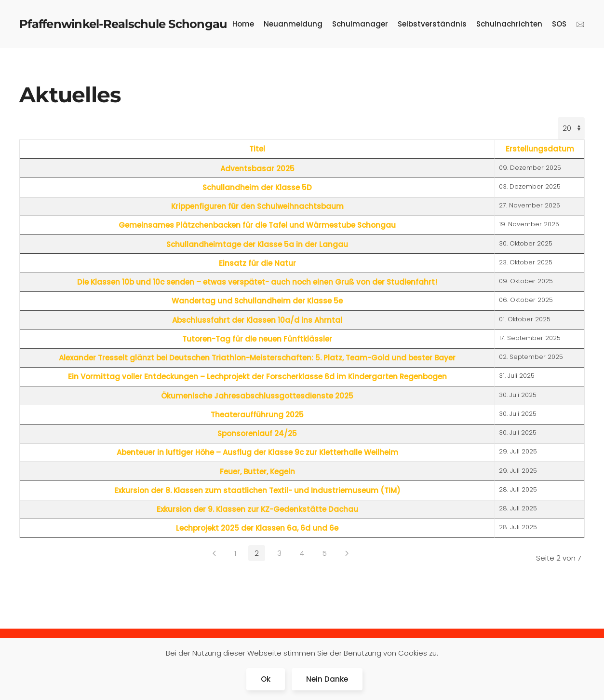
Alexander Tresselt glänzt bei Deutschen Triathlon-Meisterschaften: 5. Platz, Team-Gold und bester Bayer (257, 358)
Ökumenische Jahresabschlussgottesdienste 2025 (257, 396)
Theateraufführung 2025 (257, 415)
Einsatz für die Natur (257, 263)
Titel (257, 149)
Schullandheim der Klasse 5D (257, 187)
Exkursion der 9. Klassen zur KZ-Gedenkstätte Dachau (257, 509)
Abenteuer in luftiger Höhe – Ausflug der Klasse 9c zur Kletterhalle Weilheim (257, 452)
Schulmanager (360, 24)
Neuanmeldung (293, 24)
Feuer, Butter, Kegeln (257, 472)
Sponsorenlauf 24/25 (257, 433)
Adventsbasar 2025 (257, 169)
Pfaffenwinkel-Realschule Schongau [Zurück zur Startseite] (123, 24)
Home (243, 24)
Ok (266, 679)
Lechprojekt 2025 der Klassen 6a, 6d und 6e (257, 528)
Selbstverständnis (432, 24)
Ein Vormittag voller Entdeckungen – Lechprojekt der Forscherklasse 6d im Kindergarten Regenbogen (257, 377)
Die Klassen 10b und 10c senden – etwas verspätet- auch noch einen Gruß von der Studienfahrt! (257, 282)
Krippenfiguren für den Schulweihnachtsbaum (257, 206)
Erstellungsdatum (540, 149)
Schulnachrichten (509, 24)
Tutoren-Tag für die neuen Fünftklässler (257, 339)
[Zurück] (214, 553)
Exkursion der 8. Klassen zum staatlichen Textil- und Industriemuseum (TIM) (257, 490)
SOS (559, 24)
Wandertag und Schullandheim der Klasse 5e (257, 301)
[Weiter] (347, 553)
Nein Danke (327, 679)
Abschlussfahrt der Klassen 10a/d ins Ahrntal (257, 320)
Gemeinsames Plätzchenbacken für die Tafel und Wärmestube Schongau (257, 225)
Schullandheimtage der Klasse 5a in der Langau (257, 244)
